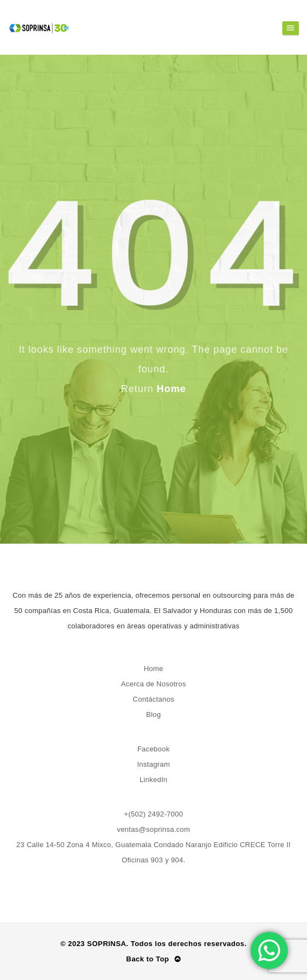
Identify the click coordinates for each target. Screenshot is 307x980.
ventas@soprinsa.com (154, 829)
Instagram (153, 764)
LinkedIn (153, 780)
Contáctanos (154, 699)
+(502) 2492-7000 (154, 814)
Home (171, 389)
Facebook (153, 749)
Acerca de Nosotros (153, 684)
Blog (153, 714)
